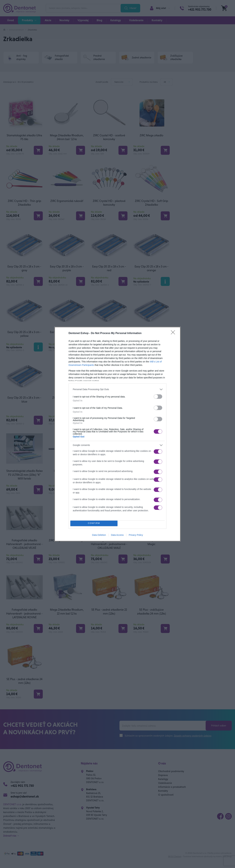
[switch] (158, 395)
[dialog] (117, 434)
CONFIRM (95, 523)
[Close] (174, 332)
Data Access (117, 536)
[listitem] (117, 388)
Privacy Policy (136, 536)
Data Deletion (99, 536)
